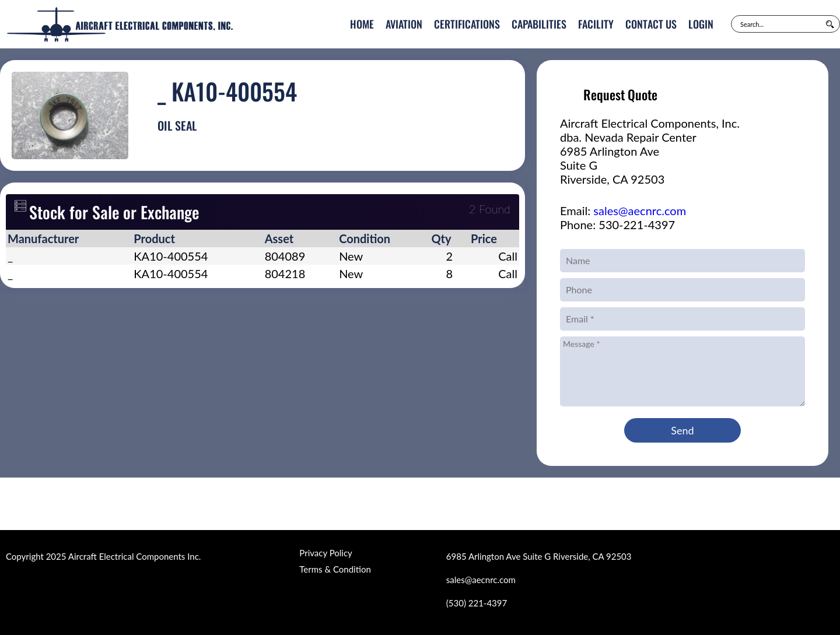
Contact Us (651, 24)
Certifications (467, 24)
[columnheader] (69, 238)
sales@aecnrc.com (640, 211)
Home (362, 24)
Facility (596, 24)
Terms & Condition (335, 569)
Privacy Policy (325, 553)
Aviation (404, 24)
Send (682, 430)
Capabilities (539, 24)
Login (701, 24)
